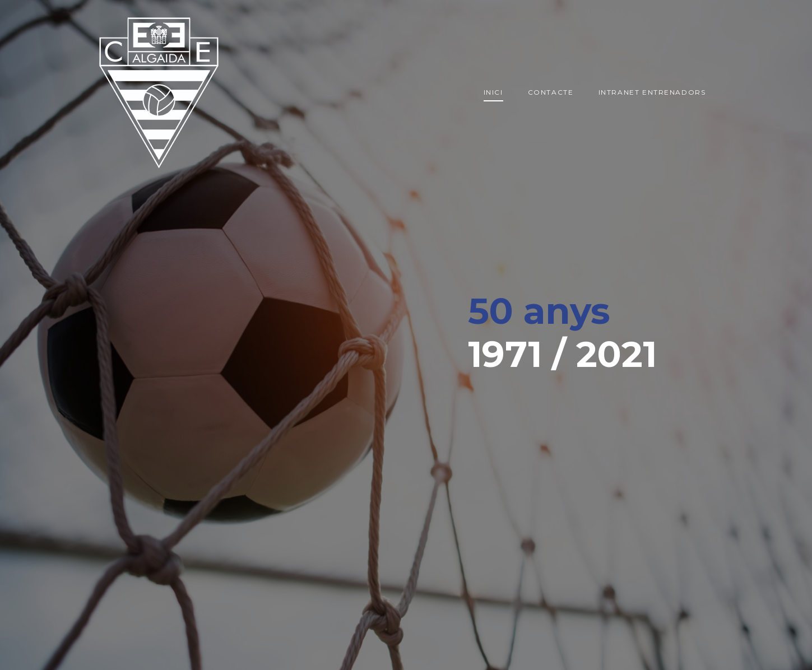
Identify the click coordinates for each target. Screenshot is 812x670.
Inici (493, 92)
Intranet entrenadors (652, 92)
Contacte (551, 92)
